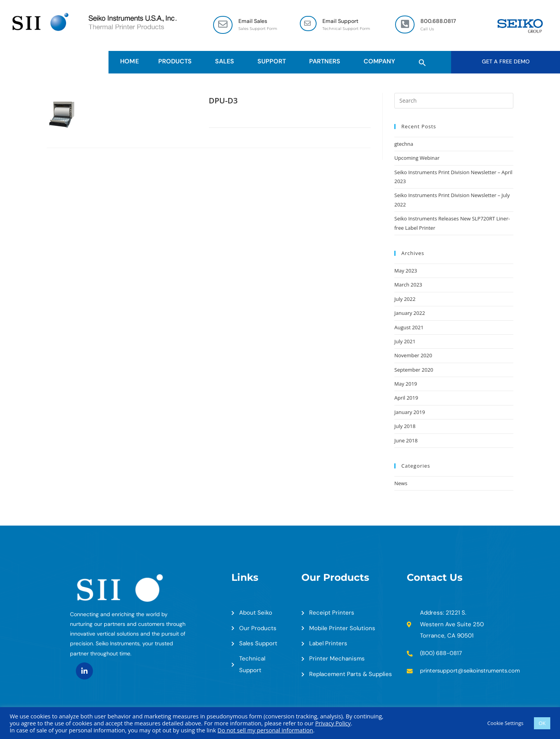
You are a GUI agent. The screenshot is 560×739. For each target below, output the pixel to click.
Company (381, 62)
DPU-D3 (223, 101)
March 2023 (408, 285)
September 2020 (414, 370)
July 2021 (405, 342)
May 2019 (406, 384)
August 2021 (409, 328)
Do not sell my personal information (265, 730)
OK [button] (542, 723)
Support (274, 62)
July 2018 (405, 427)
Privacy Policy (333, 723)
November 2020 (413, 356)
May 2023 (406, 271)
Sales (227, 62)
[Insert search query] (454, 101)
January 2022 (410, 314)
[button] (422, 62)
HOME (129, 62)
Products (177, 62)
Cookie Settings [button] (505, 723)
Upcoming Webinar (417, 159)
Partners (327, 62)
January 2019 (410, 413)
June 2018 (406, 441)
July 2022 (405, 300)
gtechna (404, 145)
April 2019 (406, 398)
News (401, 484)
